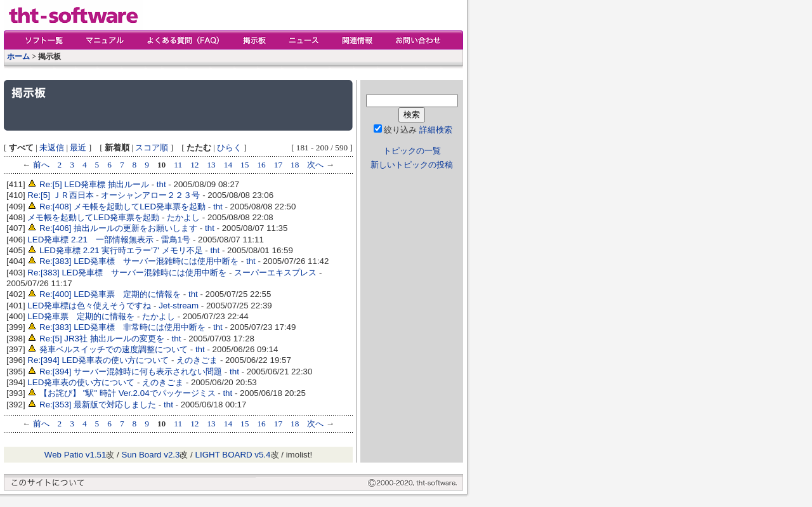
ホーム (18, 56)
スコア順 (152, 148)
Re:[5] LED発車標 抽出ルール (94, 184)
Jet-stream (179, 306)
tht (161, 184)
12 (194, 165)
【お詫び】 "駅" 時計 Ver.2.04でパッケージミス (128, 393)
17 (278, 165)
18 (295, 165)
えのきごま (197, 360)
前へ (41, 165)
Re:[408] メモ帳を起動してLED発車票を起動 (122, 207)
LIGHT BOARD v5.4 (233, 455)
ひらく (229, 148)
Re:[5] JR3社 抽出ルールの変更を (102, 339)
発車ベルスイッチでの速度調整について (114, 349)
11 (178, 165)
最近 (78, 148)
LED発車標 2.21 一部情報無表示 (90, 240)
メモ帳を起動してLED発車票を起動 (93, 217)
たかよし (183, 217)
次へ (315, 165)
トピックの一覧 (412, 151)
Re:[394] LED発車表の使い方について (98, 360)
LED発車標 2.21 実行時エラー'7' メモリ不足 (121, 250)
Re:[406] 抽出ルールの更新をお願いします (118, 228)
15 (245, 165)
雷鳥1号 (176, 240)
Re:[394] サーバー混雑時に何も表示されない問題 (131, 372)
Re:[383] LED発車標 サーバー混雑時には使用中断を (139, 261)
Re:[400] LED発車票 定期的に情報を (110, 294)
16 (261, 165)
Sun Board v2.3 (151, 455)
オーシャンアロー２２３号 (150, 195)
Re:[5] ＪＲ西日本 (60, 195)
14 (228, 165)
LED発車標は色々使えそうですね (89, 306)
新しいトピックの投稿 (412, 165)
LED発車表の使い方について (81, 382)
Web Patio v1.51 (75, 455)
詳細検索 (436, 130)
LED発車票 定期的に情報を (81, 316)
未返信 (52, 148)
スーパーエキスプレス (275, 273)
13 (211, 165)
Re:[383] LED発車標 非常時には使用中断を (122, 327)
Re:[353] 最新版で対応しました (98, 405)
